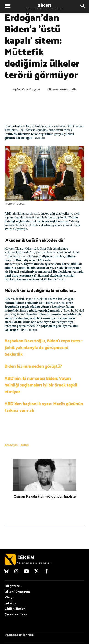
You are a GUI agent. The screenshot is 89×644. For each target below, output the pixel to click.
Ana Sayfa (11, 445)
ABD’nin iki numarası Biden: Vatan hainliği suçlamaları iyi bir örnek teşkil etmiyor (41, 385)
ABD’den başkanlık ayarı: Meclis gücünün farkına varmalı (44, 407)
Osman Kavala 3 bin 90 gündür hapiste (45, 497)
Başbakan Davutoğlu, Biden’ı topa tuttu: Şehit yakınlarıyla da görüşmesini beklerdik (43, 348)
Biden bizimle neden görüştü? (33, 366)
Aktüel (25, 445)
